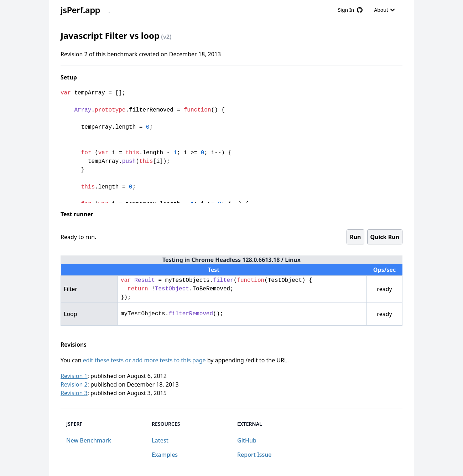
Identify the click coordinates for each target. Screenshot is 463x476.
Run (355, 237)
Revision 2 (74, 384)
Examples (165, 455)
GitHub (247, 440)
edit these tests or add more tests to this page (144, 360)
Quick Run (385, 237)
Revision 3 (74, 393)
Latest (160, 440)
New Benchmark (89, 440)
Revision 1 (74, 376)
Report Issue (254, 455)
